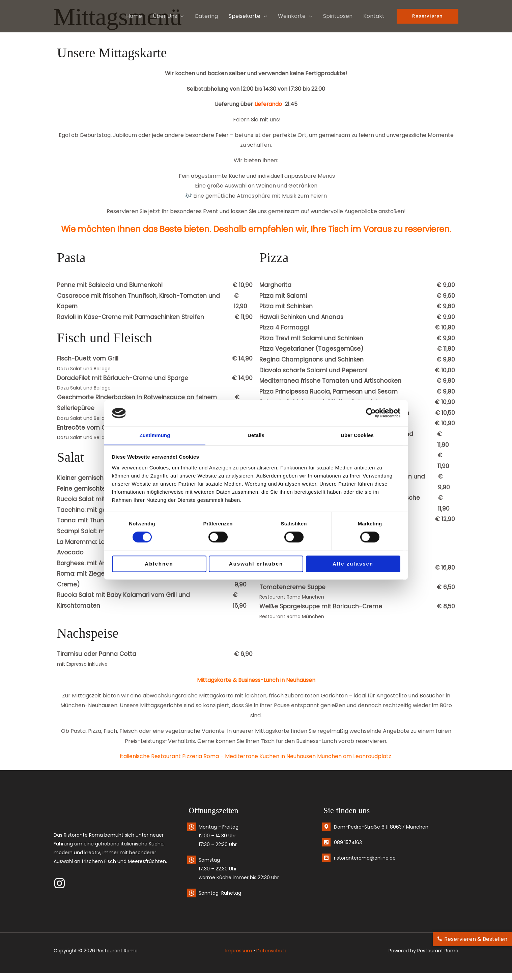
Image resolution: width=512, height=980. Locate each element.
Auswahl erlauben (256, 564)
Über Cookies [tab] (357, 435)
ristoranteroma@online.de (365, 858)
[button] (180, 16)
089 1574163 (348, 842)
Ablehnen (159, 564)
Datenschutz (272, 951)
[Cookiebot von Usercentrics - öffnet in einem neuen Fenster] (371, 413)
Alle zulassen (353, 564)
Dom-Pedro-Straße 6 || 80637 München (381, 827)
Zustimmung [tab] (155, 435)
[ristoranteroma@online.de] (326, 858)
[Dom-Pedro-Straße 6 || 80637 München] (326, 827)
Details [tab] (256, 435)
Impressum (239, 951)
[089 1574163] (326, 842)
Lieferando (268, 104)
